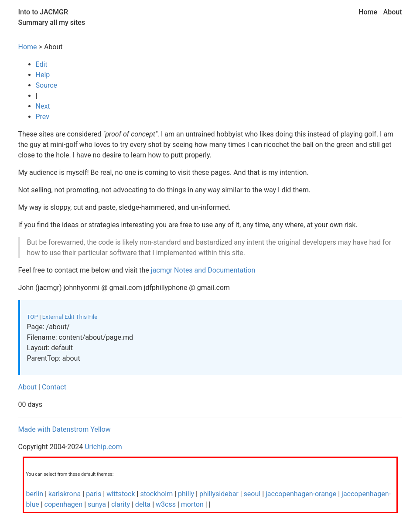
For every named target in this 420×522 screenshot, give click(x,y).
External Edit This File (70, 317)
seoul (252, 494)
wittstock (121, 494)
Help (43, 75)
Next (43, 106)
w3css (166, 504)
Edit (42, 64)
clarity (121, 504)
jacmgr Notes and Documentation (203, 270)
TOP (32, 317)
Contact (54, 387)
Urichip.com (103, 447)
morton (192, 504)
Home (368, 12)
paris (94, 494)
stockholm (156, 494)
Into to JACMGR (43, 12)
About (393, 12)
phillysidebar (219, 494)
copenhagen (64, 504)
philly (186, 494)
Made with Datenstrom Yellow (65, 429)
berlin (36, 494)
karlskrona (65, 494)
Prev (43, 117)
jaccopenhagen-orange (301, 494)
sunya (97, 504)
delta (143, 504)
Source (47, 85)
